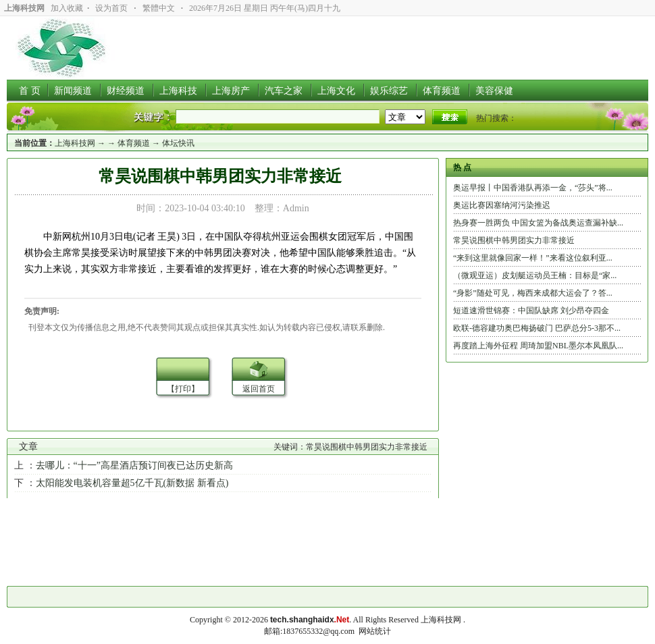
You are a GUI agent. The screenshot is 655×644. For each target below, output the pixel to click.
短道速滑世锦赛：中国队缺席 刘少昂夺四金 (531, 311)
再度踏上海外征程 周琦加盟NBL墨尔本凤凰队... (538, 346)
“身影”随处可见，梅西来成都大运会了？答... (533, 293)
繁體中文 (159, 8)
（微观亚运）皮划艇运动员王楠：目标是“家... (535, 275)
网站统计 (375, 631)
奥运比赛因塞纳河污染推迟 (502, 205)
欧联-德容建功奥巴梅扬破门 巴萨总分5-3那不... (537, 328)
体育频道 (134, 143)
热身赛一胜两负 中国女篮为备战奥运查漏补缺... (538, 223)
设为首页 (111, 8)
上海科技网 (75, 143)
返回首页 (259, 389)
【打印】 (183, 389)
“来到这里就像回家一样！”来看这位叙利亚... (533, 258)
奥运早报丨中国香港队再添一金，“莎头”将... (533, 188)
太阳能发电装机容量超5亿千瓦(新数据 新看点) (132, 483)
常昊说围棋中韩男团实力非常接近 (514, 240)
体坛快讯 (178, 143)
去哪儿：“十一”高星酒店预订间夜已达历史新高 (134, 465)
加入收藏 (67, 8)
